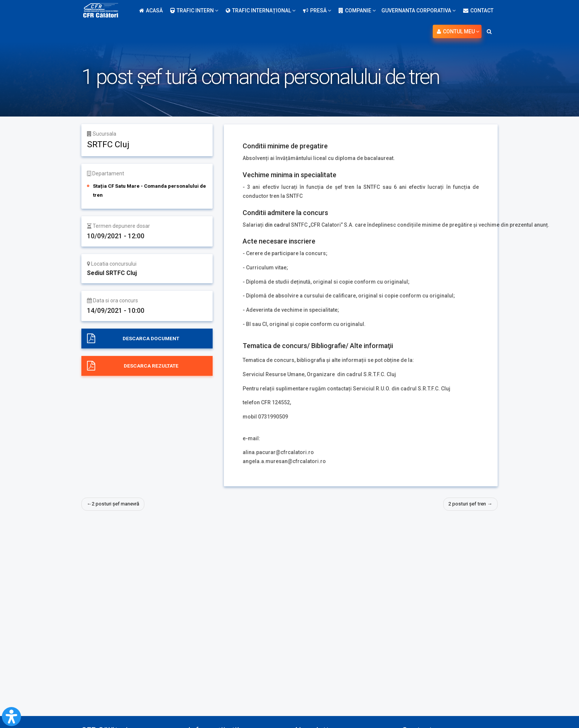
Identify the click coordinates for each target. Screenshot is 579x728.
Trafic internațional (261, 10)
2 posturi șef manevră (118, 504)
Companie (357, 10)
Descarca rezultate (151, 366)
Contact (478, 10)
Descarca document (151, 338)
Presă (317, 10)
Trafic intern (194, 10)
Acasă (151, 10)
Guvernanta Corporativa (418, 10)
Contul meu (458, 31)
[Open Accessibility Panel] (11, 717)
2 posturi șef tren (465, 504)
